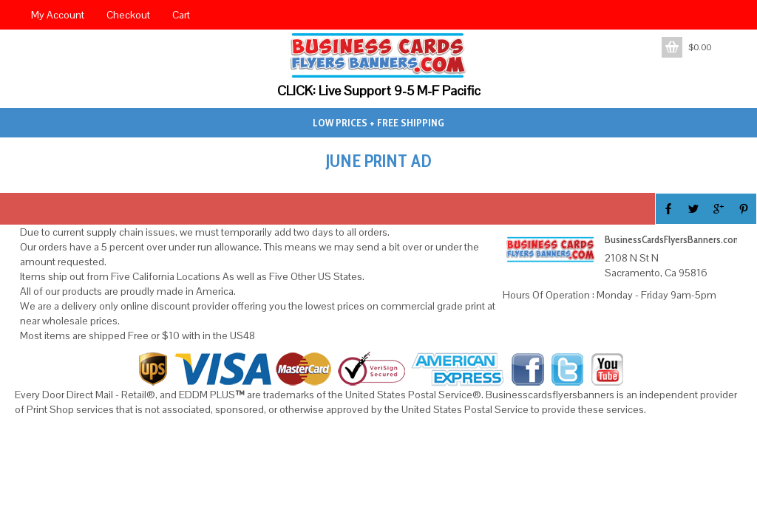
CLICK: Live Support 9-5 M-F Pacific (379, 91)
